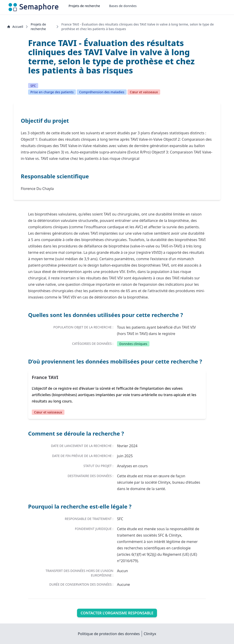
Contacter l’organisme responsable (117, 613)
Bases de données (123, 6)
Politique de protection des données (109, 634)
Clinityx (150, 634)
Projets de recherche (84, 6)
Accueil (15, 27)
